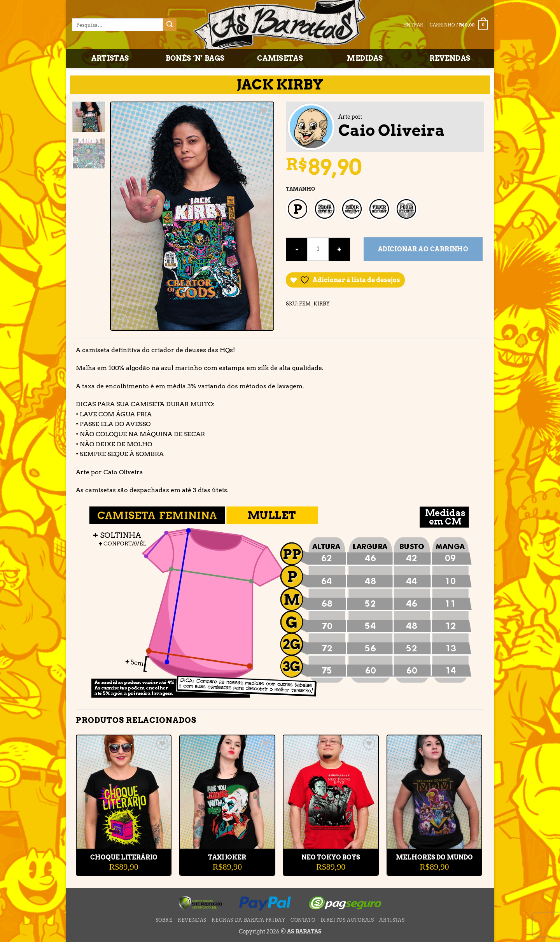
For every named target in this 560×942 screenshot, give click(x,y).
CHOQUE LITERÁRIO (124, 857)
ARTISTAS (110, 58)
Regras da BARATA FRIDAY (248, 920)
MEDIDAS (365, 58)
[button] (459, 25)
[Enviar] (170, 25)
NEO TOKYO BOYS (331, 857)
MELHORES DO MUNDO (434, 857)
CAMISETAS (280, 58)
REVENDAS (450, 58)
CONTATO (303, 920)
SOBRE (164, 920)
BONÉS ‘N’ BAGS (195, 58)
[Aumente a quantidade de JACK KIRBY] (339, 249)
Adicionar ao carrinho (423, 249)
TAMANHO (300, 189)
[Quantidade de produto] (318, 249)
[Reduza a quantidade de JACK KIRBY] (297, 249)
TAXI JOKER (227, 857)
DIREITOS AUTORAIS (347, 920)
